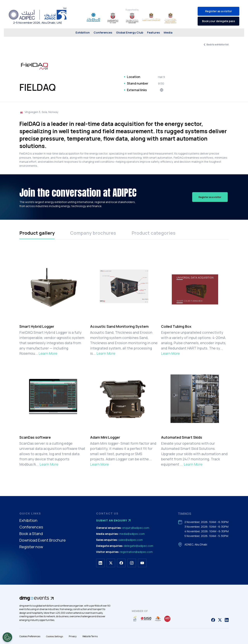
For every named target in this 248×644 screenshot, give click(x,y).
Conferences (103, 32)
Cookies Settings (55, 636)
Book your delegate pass (219, 21)
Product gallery (37, 233)
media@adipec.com (132, 534)
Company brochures (93, 233)
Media (168, 32)
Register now (31, 547)
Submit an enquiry (114, 520)
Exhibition (83, 32)
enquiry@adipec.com (136, 528)
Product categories (154, 233)
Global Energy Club (130, 32)
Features (153, 32)
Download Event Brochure (43, 540)
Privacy (73, 636)
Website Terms (90, 636)
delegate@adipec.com (139, 546)
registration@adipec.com (136, 552)
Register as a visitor (219, 11)
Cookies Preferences (30, 636)
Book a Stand (31, 534)
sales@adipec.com (131, 540)
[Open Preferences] (7, 637)
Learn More (48, 353)
